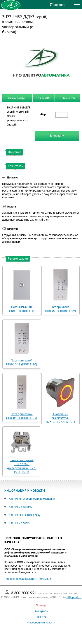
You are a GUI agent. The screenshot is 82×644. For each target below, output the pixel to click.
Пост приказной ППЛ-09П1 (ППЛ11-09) (60, 309)
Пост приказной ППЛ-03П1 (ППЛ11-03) (22, 416)
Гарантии (41, 617)
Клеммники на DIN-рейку (24, 515)
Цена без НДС (43, 98)
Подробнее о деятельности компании (28, 579)
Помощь (41, 605)
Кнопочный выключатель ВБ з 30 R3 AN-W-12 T (60, 418)
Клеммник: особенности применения (32, 499)
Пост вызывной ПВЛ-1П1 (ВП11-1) (22, 309)
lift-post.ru (74, 597)
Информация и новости (41, 622)
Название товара (16, 98)
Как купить (41, 611)
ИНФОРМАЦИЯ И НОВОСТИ (25, 491)
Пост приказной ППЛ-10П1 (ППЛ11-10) (22, 362)
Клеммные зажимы (21, 507)
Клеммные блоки (19, 523)
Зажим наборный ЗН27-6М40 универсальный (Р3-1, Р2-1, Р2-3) (22, 466)
